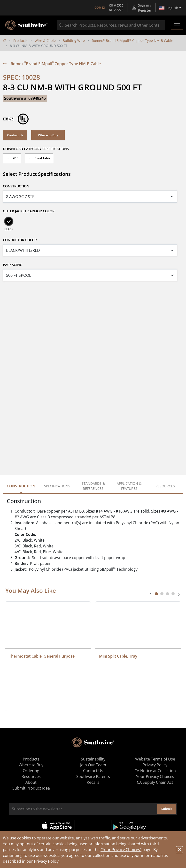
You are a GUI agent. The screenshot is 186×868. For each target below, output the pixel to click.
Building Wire (74, 41)
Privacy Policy (46, 861)
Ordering (31, 771)
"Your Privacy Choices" (121, 850)
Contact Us (15, 135)
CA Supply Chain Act (155, 782)
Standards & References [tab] (93, 486)
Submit (167, 809)
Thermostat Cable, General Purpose (42, 656)
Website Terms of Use (155, 759)
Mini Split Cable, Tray (118, 656)
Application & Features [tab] (129, 486)
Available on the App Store (57, 826)
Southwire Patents (93, 776)
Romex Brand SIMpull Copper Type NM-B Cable (132, 41)
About (31, 782)
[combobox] (111, 25)
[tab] (156, 594)
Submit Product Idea (31, 788)
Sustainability (93, 759)
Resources (31, 776)
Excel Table (39, 158)
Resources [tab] (165, 486)
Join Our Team (93, 765)
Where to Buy (48, 135)
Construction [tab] (21, 486)
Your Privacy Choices (155, 776)
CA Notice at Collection (155, 771)
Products (20, 41)
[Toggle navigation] (177, 25)
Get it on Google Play (129, 826)
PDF (12, 158)
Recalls (93, 782)
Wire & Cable (45, 41)
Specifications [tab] (57, 486)
